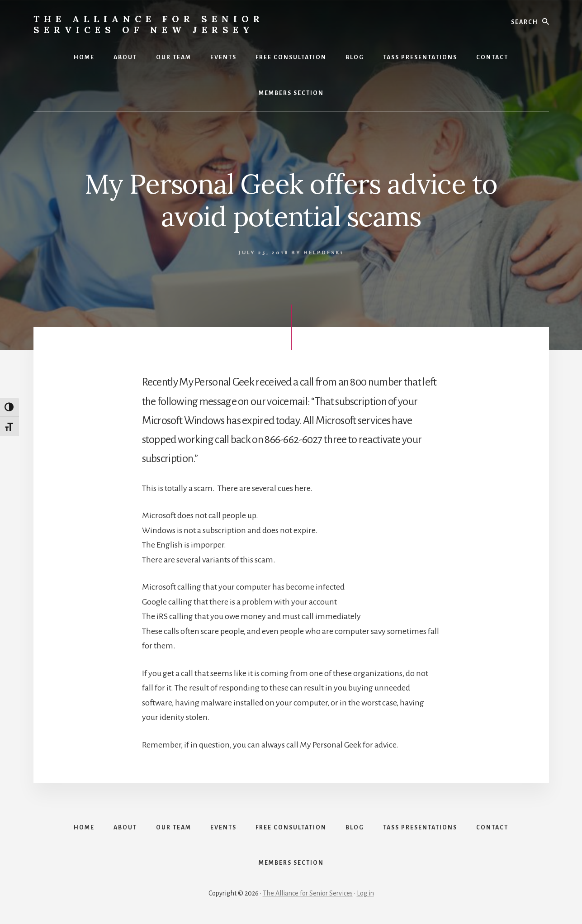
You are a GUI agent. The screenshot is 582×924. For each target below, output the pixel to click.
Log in (365, 893)
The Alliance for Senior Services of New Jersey (149, 24)
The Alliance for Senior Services (308, 893)
